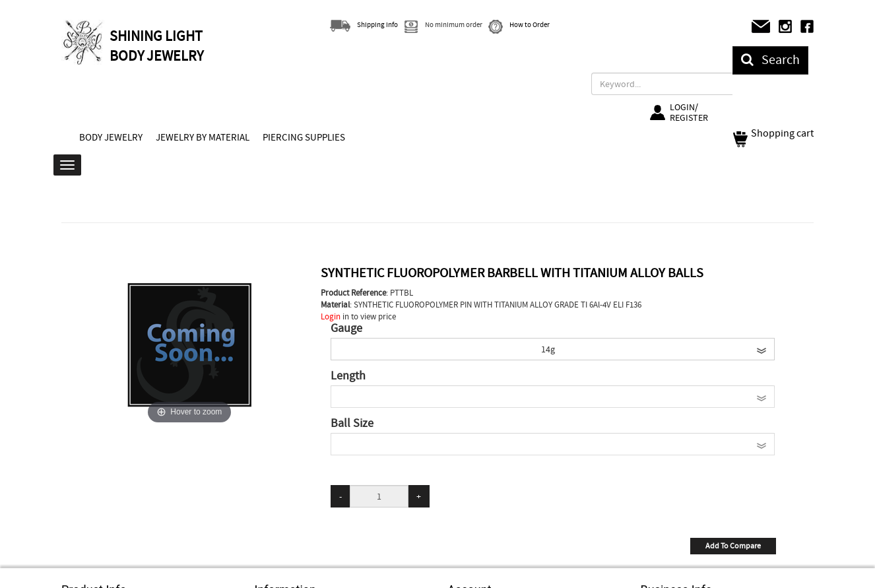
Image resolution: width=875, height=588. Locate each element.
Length (348, 376)
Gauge (346, 329)
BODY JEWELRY (111, 137)
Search (770, 60)
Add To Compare (733, 546)
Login (331, 316)
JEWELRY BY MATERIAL (203, 137)
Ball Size (352, 424)
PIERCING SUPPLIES (304, 137)
